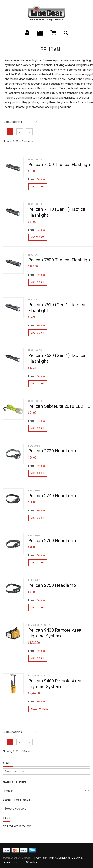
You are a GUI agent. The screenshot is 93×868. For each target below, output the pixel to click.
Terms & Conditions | (61, 858)
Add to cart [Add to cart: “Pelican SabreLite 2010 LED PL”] (38, 428)
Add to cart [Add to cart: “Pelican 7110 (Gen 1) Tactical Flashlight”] (38, 237)
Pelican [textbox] (45, 791)
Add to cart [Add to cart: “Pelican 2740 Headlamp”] (38, 518)
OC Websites (33, 862)
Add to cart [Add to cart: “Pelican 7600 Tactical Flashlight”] (38, 282)
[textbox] (46, 809)
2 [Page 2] (20, 132)
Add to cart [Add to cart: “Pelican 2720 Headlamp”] (38, 473)
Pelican (41, 179)
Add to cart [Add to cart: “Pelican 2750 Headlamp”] (38, 607)
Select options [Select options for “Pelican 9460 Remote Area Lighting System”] (40, 709)
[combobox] (46, 791)
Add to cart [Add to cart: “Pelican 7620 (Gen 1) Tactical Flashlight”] (38, 383)
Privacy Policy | (41, 858)
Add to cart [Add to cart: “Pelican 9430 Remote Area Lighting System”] (38, 658)
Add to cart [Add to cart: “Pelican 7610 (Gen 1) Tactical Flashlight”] (38, 333)
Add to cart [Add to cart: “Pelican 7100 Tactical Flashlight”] (38, 187)
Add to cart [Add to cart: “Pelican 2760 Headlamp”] (38, 563)
